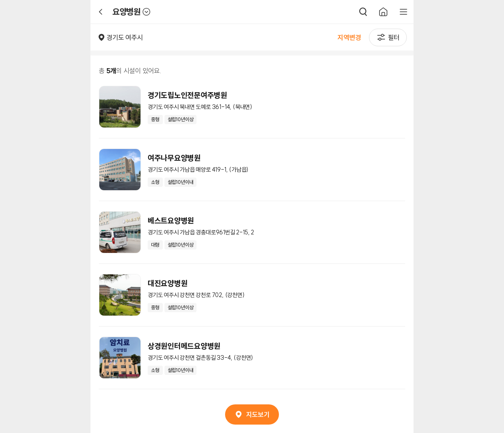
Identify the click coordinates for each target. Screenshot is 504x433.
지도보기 (252, 414)
